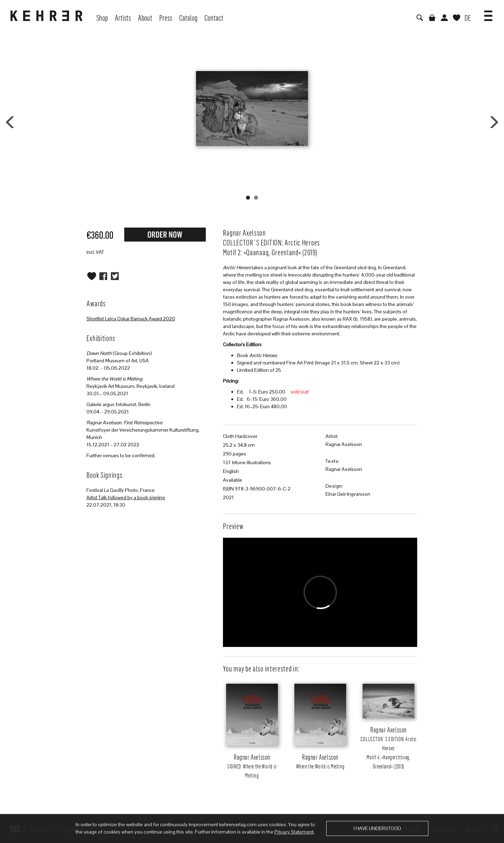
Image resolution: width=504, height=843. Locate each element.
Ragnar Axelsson (344, 444)
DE (468, 18)
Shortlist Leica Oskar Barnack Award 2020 (131, 319)
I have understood (377, 828)
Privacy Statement (294, 832)
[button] (488, 13)
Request (165, 234)
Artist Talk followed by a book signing (126, 497)
